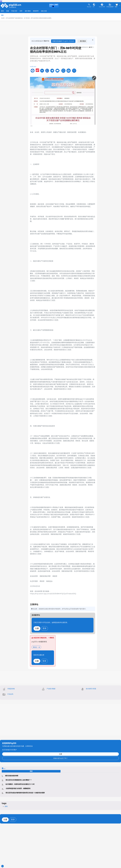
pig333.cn (15, 5)
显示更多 (82, 41)
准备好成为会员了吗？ (60, 758)
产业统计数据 (51, 689)
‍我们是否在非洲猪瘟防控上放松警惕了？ (19, 780)
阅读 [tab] (31, 771)
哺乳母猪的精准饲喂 (12, 776)
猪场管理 (36, 11)
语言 (91, 47)
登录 (44, 628)
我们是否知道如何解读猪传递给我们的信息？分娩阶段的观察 (25, 793)
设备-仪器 (44, 11)
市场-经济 (14, 11)
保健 (8, 11)
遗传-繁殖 (28, 11)
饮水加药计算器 (91, 689)
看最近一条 (36, 647)
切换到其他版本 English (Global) (63, 41)
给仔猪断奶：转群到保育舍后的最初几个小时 (20, 784)
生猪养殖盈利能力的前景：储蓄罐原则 (18, 788)
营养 (21, 11)
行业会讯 (10, 694)
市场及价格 (11, 689)
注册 (37, 628)
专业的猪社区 (13, 7)
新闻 (2, 11)
